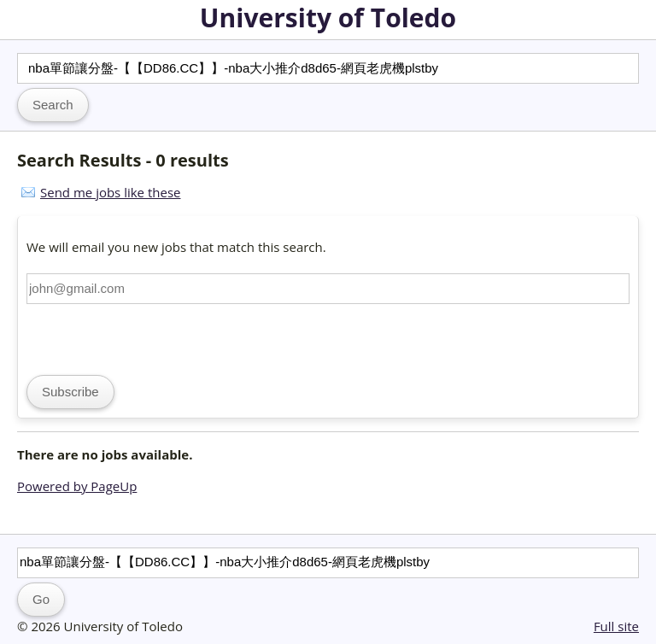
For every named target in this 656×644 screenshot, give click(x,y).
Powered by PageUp (77, 486)
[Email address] (328, 289)
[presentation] (156, 337)
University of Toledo (328, 18)
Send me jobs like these (110, 192)
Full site (616, 626)
